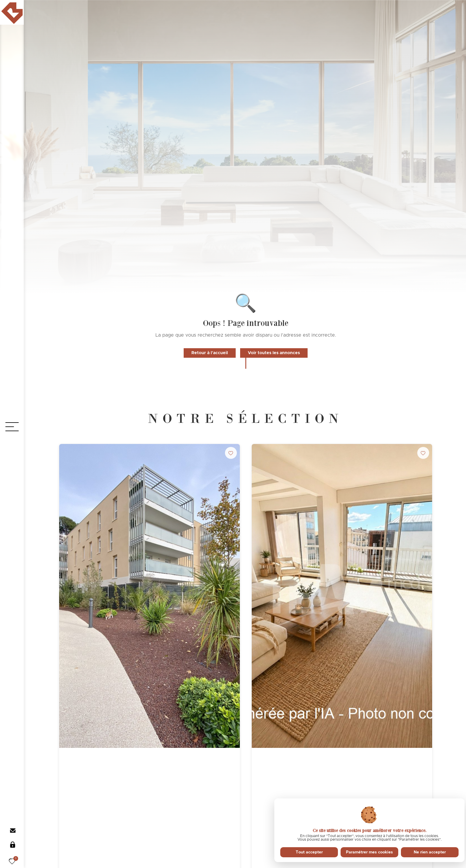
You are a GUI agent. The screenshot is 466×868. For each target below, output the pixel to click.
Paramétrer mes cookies (369, 852)
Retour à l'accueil (210, 353)
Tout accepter (309, 852)
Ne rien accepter (430, 852)
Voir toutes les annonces (274, 353)
